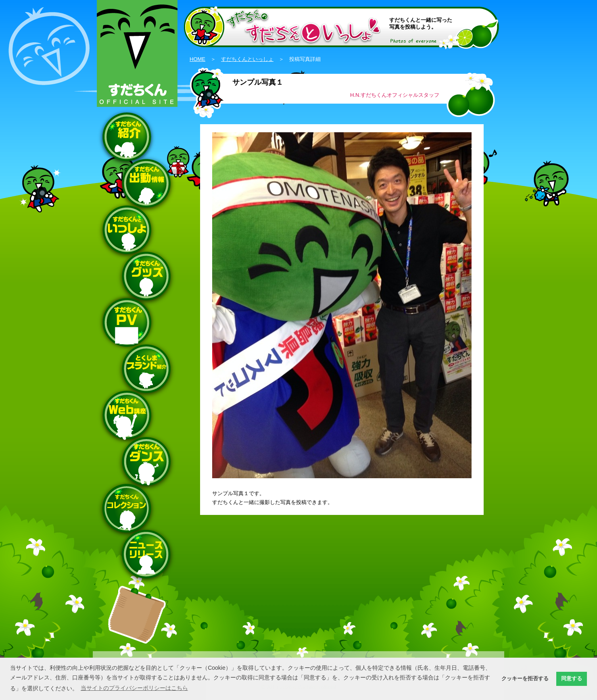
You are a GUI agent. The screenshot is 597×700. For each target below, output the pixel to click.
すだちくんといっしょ (247, 59)
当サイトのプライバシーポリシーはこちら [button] (134, 688)
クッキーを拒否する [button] (525, 679)
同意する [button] (572, 679)
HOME (197, 59)
